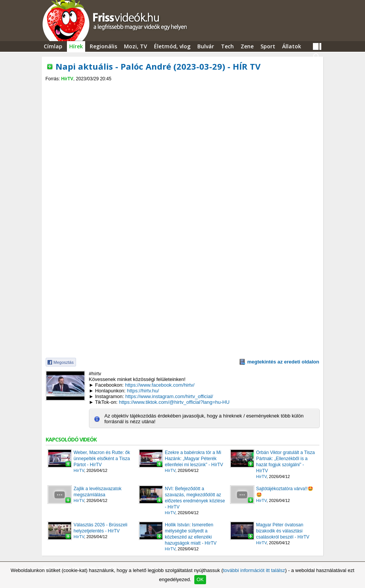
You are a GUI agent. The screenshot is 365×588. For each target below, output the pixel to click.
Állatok (292, 46)
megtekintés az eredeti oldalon (283, 362)
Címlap (53, 46)
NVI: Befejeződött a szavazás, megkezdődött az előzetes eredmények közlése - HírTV (195, 498)
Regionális (103, 46)
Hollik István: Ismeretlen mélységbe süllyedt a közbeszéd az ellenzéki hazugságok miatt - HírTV (191, 534)
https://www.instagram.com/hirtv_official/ (169, 396)
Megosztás (64, 362)
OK (200, 579)
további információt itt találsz (254, 570)
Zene (247, 46)
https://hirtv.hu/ (143, 391)
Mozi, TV (136, 46)
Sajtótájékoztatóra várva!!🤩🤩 (285, 492)
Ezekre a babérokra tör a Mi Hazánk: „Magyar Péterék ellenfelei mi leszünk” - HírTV (194, 459)
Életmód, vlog (172, 46)
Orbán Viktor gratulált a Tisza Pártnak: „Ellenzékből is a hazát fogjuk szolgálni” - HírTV (286, 462)
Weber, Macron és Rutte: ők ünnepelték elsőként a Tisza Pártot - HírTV (102, 459)
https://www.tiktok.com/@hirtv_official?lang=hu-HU (174, 402)
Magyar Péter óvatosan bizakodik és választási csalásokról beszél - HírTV (283, 531)
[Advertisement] (182, 88)
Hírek (76, 46)
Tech (227, 46)
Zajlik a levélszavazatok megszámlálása (98, 492)
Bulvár (206, 46)
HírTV (67, 79)
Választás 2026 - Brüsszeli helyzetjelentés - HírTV (101, 528)
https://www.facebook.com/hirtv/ (160, 385)
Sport (268, 46)
